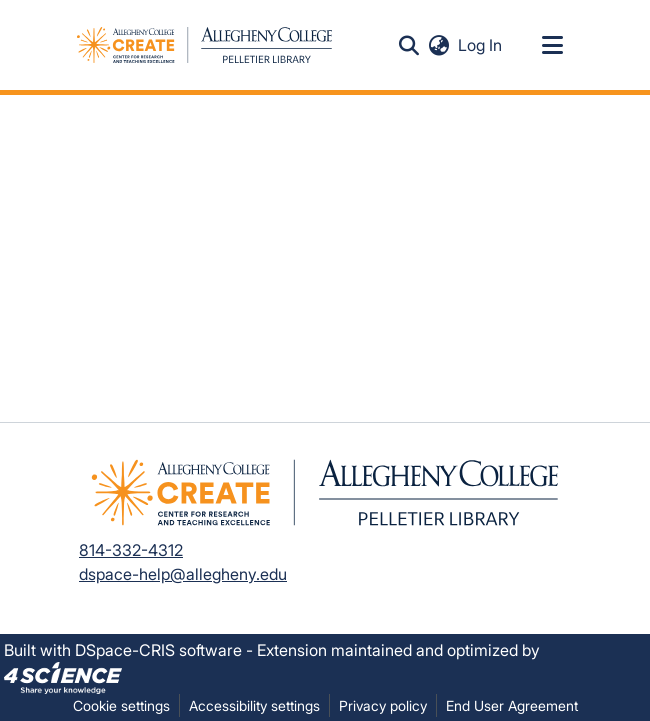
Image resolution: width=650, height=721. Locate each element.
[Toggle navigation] (552, 45)
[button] (408, 45)
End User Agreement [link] (512, 705)
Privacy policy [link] (383, 705)
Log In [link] (481, 45)
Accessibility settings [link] (254, 705)
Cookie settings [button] (121, 705)
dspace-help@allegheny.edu (183, 574)
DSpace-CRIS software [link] (158, 650)
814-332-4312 (131, 550)
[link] (63, 676)
